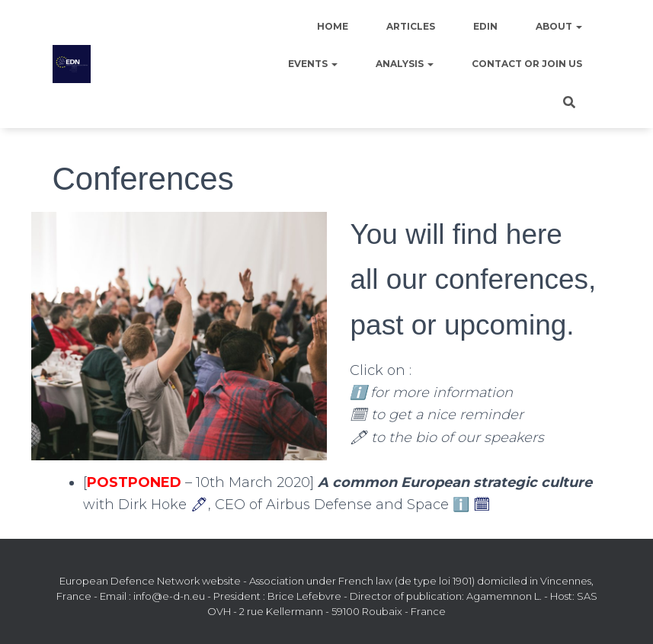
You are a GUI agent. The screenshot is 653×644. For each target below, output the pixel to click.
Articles (411, 26)
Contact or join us (527, 64)
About (559, 26)
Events (313, 64)
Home (333, 26)
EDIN (485, 26)
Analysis (405, 64)
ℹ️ (461, 505)
